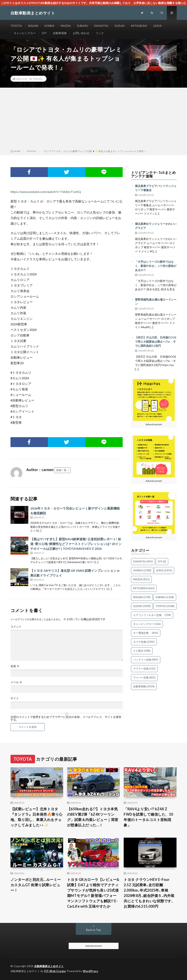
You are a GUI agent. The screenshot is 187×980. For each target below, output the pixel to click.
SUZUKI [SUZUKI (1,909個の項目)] (142, 606)
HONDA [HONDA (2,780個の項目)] (142, 570)
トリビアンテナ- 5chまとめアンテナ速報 (153, 174)
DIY (44, 33)
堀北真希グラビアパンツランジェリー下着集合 (156, 188)
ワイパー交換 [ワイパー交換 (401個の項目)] (144, 677)
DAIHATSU (101, 26)
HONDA (49, 26)
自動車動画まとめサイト (49, 966)
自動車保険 (60, 33)
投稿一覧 (61, 470)
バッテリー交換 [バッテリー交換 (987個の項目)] (146, 660)
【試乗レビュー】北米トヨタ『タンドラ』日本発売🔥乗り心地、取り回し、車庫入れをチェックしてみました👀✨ (37, 817)
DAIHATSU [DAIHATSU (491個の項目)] (143, 561)
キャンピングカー (25, 33)
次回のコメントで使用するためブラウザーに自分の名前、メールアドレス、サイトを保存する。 (66, 718)
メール (16, 682)
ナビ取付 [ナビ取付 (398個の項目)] (142, 651)
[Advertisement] (93, 119)
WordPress (91, 971)
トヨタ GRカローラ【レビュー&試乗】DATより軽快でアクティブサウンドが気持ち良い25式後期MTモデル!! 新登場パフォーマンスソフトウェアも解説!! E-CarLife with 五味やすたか (93, 893)
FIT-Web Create (55, 971)
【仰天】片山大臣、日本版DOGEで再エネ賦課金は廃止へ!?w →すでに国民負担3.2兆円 (156, 342)
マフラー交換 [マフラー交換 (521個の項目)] (144, 669)
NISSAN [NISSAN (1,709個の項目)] (142, 597)
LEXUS (158, 26)
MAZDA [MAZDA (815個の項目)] (141, 579)
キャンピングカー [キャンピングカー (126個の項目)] (147, 624)
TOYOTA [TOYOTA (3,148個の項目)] (165, 606)
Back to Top (93, 930)
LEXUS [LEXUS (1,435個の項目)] (164, 570)
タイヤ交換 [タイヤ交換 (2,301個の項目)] (144, 642)
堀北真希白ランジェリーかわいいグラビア (156, 226)
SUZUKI (120, 26)
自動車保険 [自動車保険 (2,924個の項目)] (144, 686)
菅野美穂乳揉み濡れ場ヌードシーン (156, 302)
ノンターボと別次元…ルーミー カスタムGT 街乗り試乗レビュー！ (36, 885)
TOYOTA (16, 26)
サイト (15, 698)
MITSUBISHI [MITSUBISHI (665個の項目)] (144, 588)
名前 (15, 666)
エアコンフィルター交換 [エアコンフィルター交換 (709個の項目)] (152, 615)
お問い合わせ (81, 33)
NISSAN (33, 26)
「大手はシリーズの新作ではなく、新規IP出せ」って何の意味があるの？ (156, 266)
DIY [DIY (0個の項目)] (162, 561)
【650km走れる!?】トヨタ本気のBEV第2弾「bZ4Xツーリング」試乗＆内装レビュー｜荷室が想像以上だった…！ (93, 817)
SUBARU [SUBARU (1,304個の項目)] (165, 597)
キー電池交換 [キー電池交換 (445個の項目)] (146, 633)
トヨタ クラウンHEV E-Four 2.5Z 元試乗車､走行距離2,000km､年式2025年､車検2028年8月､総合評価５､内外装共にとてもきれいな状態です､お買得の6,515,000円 (149, 893)
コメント (16, 627)
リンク (100, 33)
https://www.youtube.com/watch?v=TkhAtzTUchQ (46, 192)
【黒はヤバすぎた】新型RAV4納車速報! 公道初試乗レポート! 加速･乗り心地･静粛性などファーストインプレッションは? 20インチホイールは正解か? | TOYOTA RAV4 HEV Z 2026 (76, 544)
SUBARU (83, 26)
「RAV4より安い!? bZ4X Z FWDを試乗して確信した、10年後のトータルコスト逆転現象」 (148, 817)
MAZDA (66, 26)
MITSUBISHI (139, 26)
